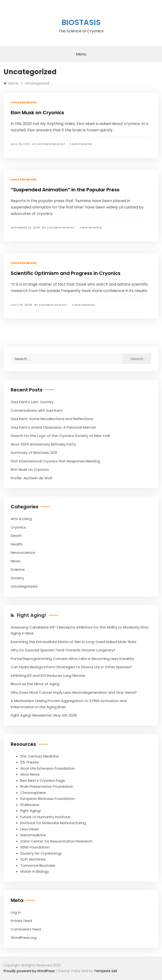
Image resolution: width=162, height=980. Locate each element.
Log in (16, 912)
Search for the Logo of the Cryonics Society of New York (60, 436)
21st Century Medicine (40, 756)
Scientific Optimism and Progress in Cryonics (66, 273)
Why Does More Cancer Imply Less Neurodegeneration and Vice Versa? (74, 692)
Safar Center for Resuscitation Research (56, 841)
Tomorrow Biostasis (38, 865)
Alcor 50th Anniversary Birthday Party (43, 444)
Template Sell (105, 971)
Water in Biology (35, 871)
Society (17, 578)
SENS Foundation (35, 847)
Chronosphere (33, 793)
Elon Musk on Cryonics (37, 113)
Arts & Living (21, 519)
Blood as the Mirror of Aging (35, 684)
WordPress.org (24, 938)
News (16, 561)
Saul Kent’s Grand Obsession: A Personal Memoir (53, 427)
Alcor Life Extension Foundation (47, 768)
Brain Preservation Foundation (47, 786)
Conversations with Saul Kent (37, 410)
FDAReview (30, 805)
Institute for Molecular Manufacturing (53, 823)
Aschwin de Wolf (51, 144)
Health (17, 544)
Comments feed (26, 929)
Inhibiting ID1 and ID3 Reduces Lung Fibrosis (48, 676)
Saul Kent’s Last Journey (32, 402)
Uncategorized (24, 102)
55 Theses (30, 762)
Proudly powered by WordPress (30, 971)
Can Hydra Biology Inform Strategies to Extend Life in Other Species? (71, 667)
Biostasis (81, 22)
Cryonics (18, 527)
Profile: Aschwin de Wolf (32, 478)
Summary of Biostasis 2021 (34, 453)
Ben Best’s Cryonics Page (43, 780)
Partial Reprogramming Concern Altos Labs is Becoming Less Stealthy (72, 659)
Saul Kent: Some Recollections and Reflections (52, 419)
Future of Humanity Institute (45, 817)
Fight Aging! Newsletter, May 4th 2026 (44, 715)
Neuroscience (23, 552)
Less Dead (29, 829)
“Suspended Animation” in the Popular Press (65, 190)
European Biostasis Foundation (47, 799)
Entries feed (21, 921)
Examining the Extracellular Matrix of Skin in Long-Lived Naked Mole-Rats (74, 642)
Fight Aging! (32, 615)
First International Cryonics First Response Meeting (55, 461)
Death (16, 536)
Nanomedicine (33, 835)
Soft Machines (33, 859)
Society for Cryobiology (41, 853)
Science (18, 569)
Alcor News (30, 774)
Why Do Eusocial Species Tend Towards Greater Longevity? (63, 650)
